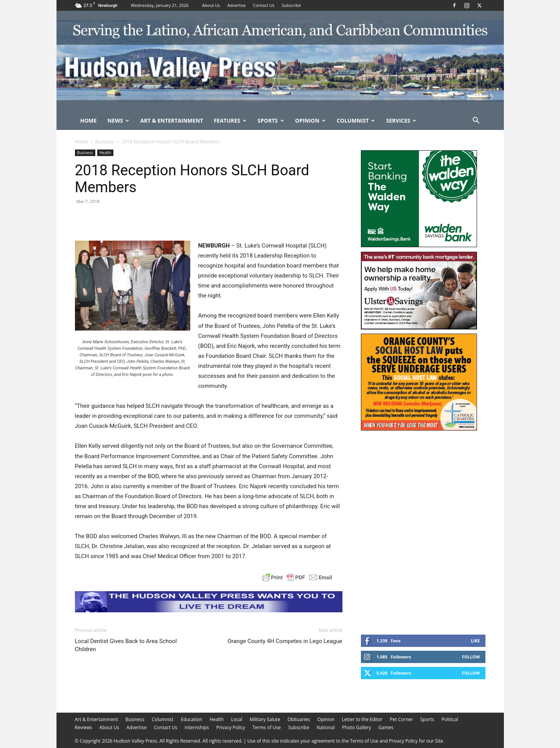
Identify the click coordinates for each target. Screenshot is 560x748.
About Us (211, 5)
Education (191, 719)
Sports (271, 121)
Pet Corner (401, 719)
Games (386, 727)
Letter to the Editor (362, 719)
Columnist (356, 121)
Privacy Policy (231, 727)
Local (237, 719)
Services (401, 121)
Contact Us (264, 5)
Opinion (310, 121)
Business (105, 142)
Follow (471, 657)
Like (475, 641)
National (326, 727)
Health (106, 153)
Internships (197, 727)
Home (89, 121)
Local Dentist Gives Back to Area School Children (126, 645)
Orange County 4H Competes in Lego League (285, 641)
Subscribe (291, 5)
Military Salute (265, 719)
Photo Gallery (357, 727)
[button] (476, 121)
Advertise (236, 5)
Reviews (84, 727)
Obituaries (299, 719)
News (118, 121)
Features (230, 121)
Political (450, 719)
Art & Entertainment (172, 121)
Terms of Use (267, 727)
